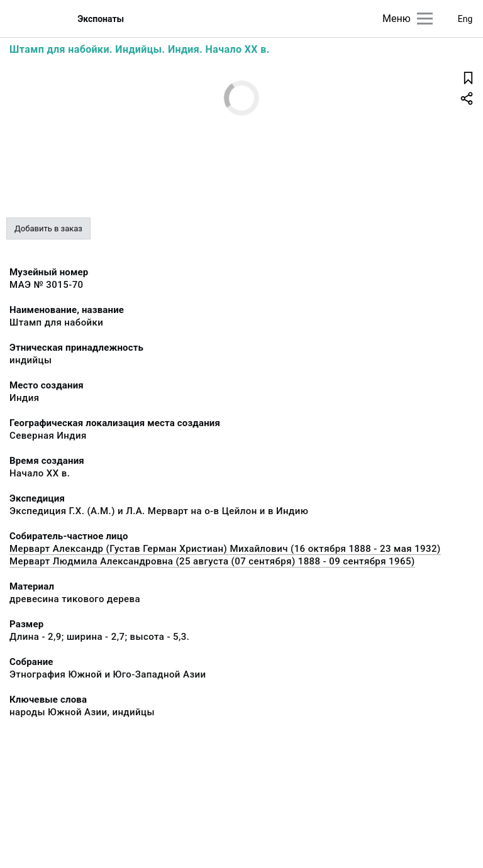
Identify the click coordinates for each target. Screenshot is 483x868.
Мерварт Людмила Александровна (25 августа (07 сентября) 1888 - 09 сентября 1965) (212, 561)
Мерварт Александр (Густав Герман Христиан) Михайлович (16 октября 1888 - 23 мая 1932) (225, 549)
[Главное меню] (425, 19)
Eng (465, 19)
